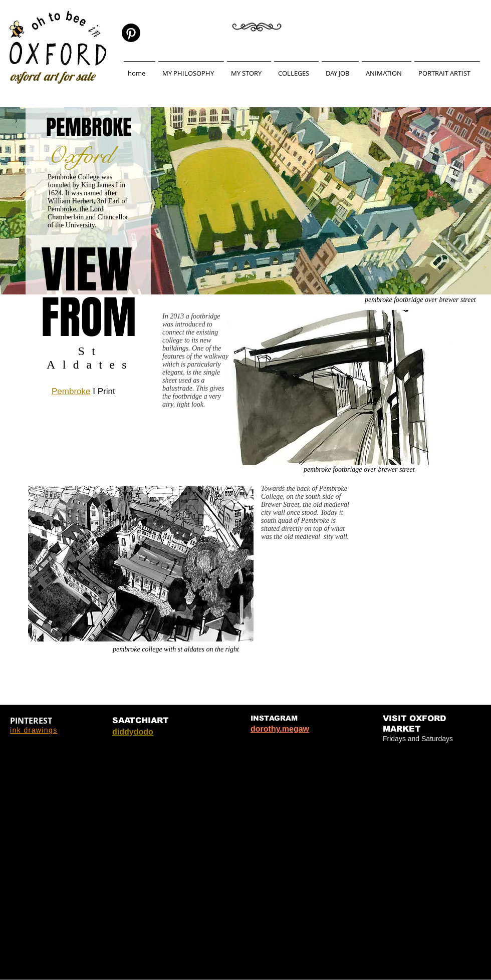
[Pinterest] (131, 33)
